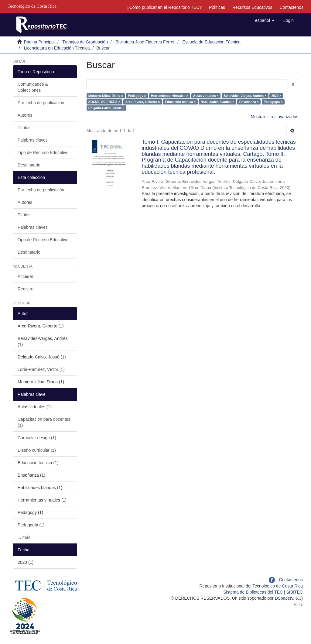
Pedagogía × (273, 102)
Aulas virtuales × (206, 96)
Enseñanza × (249, 102)
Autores (25, 115)
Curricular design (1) (37, 438)
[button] (265, 20)
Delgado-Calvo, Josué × (106, 108)
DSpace (282, 598)
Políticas (217, 7)
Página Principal (39, 42)
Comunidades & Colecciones (33, 87)
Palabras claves (33, 140)
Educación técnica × (180, 102)
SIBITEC (295, 592)
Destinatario (29, 165)
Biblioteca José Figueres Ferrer (145, 42)
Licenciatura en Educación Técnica (57, 48)
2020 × (276, 96)
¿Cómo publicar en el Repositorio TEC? (164, 7)
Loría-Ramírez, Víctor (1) (41, 369)
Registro (26, 289)
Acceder (25, 276)
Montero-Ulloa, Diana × (106, 96)
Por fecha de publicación (41, 103)
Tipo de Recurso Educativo (43, 152)
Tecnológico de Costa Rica (278, 586)
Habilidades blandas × (218, 102)
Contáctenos (291, 7)
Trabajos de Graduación (85, 42)
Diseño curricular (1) (37, 450)
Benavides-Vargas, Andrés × (245, 96)
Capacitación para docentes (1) (44, 422)
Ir (293, 84)
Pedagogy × (137, 96)
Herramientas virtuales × (169, 96)
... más (24, 537)
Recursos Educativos (252, 7)
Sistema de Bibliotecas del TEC (253, 592)
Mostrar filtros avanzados (275, 117)
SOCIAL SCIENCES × (104, 102)
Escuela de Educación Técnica (212, 42)
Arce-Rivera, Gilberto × (142, 102)
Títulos (24, 128)
